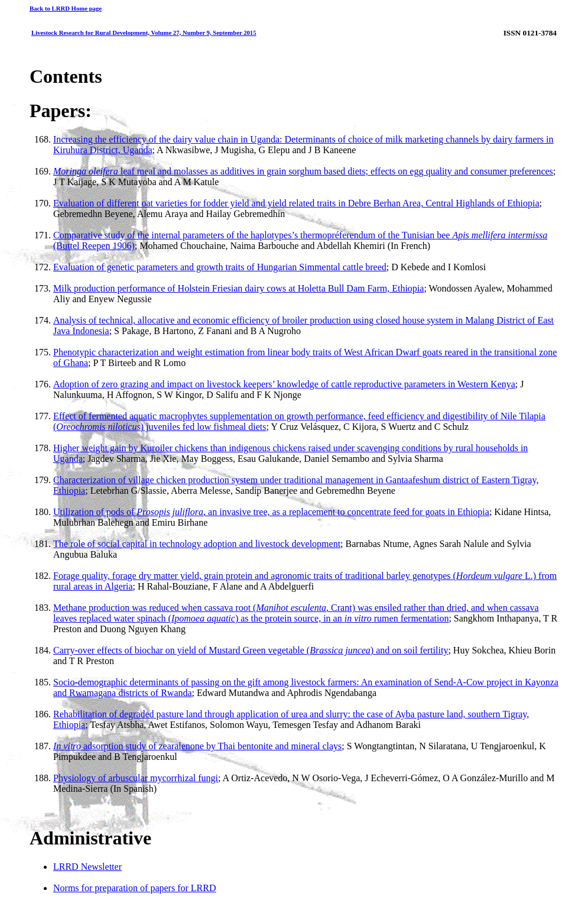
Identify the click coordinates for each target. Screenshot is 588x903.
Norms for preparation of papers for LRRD (134, 888)
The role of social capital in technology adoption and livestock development (197, 544)
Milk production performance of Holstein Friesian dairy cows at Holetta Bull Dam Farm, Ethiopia (238, 288)
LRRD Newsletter (87, 867)
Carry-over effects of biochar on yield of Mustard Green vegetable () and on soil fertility (251, 650)
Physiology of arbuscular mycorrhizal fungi (136, 778)
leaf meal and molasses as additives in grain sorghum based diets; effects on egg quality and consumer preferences (303, 171)
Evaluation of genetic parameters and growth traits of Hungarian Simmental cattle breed (220, 267)
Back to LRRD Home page (66, 8)
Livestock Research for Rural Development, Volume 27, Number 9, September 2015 (144, 33)
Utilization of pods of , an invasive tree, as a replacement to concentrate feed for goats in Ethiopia (271, 512)
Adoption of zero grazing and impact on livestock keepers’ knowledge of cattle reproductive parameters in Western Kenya (284, 384)
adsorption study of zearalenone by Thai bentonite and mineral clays (197, 746)
